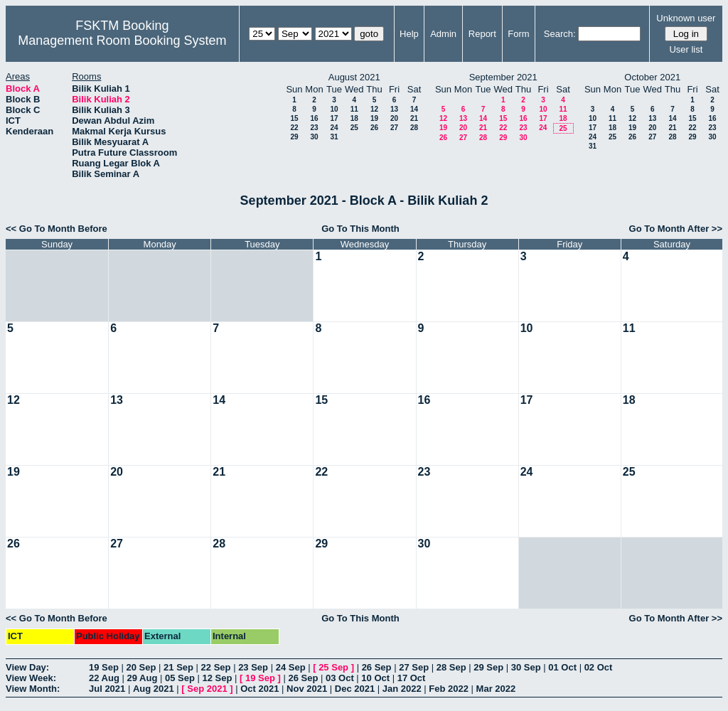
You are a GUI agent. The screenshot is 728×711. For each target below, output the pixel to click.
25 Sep (333, 667)
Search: (560, 34)
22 (294, 128)
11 (354, 109)
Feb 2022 (449, 689)
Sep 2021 (207, 689)
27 (394, 128)
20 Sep (141, 667)
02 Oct (599, 667)
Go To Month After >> (676, 229)
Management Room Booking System (122, 41)
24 (334, 128)
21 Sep (178, 667)
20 (394, 118)
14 (414, 109)
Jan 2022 (402, 689)
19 (374, 118)
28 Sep (451, 667)
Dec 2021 (355, 689)
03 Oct (340, 678)
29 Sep (488, 667)
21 (414, 118)
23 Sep (253, 667)
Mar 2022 (496, 689)
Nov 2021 (307, 689)
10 (334, 109)
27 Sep (414, 667)
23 (314, 128)
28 (414, 128)
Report (482, 34)
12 (374, 109)
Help (409, 34)
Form (518, 34)
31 (334, 137)
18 (354, 118)
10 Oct (375, 678)
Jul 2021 (107, 689)
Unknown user (686, 18)
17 (334, 118)
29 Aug (142, 678)
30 (314, 137)
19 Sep (104, 667)
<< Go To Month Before (57, 229)
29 (294, 137)
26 (374, 128)
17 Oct (412, 678)
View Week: (31, 678)
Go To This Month (360, 229)
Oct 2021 (259, 689)
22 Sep (216, 667)
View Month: (33, 689)
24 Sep (291, 667)
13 (394, 109)
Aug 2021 (154, 689)
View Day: (27, 667)
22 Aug (104, 678)
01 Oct (562, 667)
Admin (443, 34)
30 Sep (526, 667)
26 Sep (377, 667)
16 (314, 118)
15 (294, 118)
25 (354, 128)
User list (686, 49)
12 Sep (217, 678)
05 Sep (180, 678)
